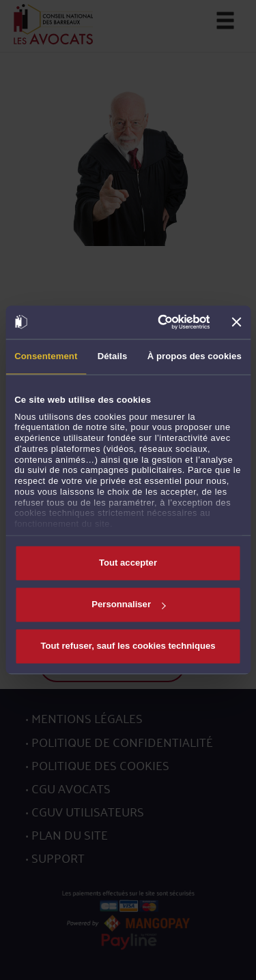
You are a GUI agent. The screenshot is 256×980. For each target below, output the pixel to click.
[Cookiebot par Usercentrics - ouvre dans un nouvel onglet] (156, 322)
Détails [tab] (113, 356)
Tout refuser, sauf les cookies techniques (128, 646)
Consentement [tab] (46, 356)
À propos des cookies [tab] (195, 356)
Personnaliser (128, 605)
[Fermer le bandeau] (237, 322)
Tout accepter (128, 563)
